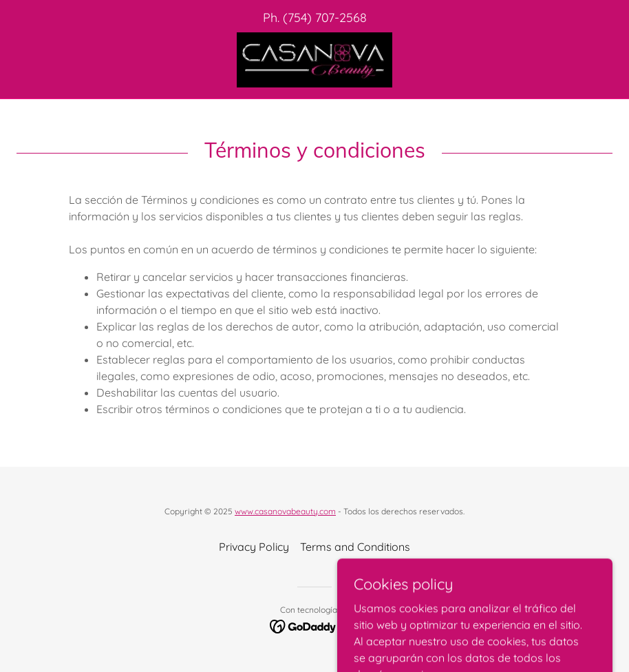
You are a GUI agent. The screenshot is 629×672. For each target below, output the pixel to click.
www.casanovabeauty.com (285, 511)
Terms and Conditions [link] (355, 547)
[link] (314, 60)
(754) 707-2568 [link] (325, 18)
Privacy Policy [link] (254, 547)
